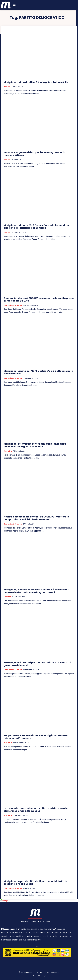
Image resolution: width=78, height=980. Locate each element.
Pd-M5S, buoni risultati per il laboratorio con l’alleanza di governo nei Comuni (37, 664)
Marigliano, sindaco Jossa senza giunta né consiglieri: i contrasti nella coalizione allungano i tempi (36, 591)
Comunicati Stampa (13, 305)
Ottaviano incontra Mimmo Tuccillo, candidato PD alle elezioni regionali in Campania (36, 810)
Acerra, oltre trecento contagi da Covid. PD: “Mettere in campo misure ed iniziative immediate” (36, 518)
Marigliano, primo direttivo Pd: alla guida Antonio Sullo (36, 82)
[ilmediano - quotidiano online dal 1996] (6, 5)
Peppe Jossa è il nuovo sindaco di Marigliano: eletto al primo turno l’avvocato (36, 737)
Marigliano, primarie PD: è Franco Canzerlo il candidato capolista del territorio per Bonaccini (36, 227)
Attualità (8, 451)
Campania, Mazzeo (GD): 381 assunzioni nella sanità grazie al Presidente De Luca (39, 299)
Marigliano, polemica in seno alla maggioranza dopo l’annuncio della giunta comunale (35, 445)
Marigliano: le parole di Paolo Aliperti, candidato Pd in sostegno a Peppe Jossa (35, 883)
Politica (7, 87)
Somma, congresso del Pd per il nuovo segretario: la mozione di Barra (34, 154)
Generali (7, 597)
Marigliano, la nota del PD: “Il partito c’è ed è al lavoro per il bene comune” (39, 372)
